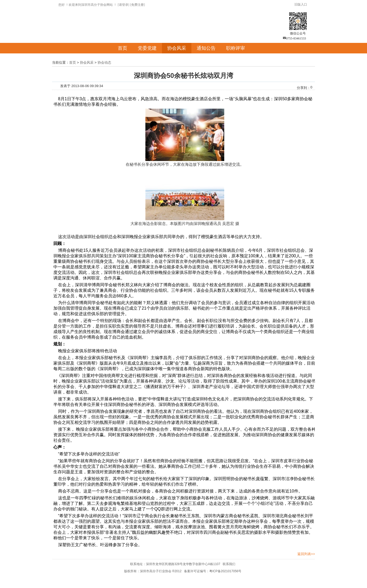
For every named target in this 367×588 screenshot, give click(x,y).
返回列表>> (306, 554)
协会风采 (177, 48)
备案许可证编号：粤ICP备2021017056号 (213, 571)
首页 (123, 48)
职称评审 (236, 48)
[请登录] (124, 5)
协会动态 (104, 62)
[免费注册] (137, 5)
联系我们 (229, 564)
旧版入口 (301, 4)
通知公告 (206, 48)
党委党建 (147, 48)
